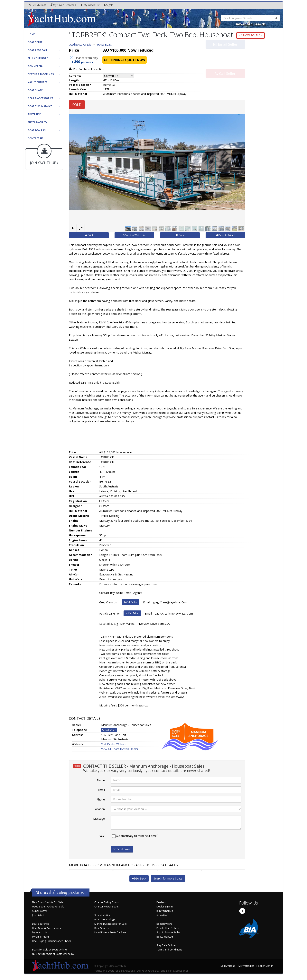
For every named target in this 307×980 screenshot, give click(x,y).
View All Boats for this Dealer (120, 750)
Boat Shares (102, 929)
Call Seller (225, 66)
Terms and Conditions (169, 951)
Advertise (34, 114)
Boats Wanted (165, 938)
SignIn (109, 5)
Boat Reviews (164, 925)
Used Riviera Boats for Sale (110, 933)
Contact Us (36, 138)
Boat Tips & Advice (40, 106)
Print (89, 236)
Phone (101, 800)
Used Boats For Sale (80, 45)
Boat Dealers (37, 130)
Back (180, 236)
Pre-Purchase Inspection (87, 70)
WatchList (90, 5)
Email (101, 791)
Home (31, 34)
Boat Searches (41, 925)
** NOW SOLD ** (254, 35)
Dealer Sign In (165, 908)
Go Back (139, 879)
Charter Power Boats (107, 908)
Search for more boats (168, 879)
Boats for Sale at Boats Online (49, 951)
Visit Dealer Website (114, 745)
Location (99, 810)
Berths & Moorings (41, 74)
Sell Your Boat (38, 58)
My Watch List (40, 933)
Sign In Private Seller (168, 933)
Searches (63, 5)
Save (102, 837)
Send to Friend (225, 236)
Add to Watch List (134, 236)
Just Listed (38, 916)
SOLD (77, 106)
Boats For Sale (38, 50)
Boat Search (36, 42)
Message (99, 820)
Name (101, 781)
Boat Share (35, 90)
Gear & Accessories (40, 98)
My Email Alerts (41, 938)
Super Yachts (40, 912)
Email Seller (225, 54)
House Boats (104, 45)
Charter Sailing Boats (107, 903)
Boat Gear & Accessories (47, 929)
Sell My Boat (37, 5)
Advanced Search (251, 24)
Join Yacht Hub (165, 912)
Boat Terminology (105, 920)
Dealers (161, 903)
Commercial (36, 66)
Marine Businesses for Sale (111, 925)
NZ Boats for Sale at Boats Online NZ (53, 955)
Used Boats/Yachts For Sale (48, 908)
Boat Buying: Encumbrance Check (51, 942)
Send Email (122, 850)
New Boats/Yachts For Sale (48, 903)
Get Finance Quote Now (125, 61)
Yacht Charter (38, 82)
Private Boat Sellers (168, 929)
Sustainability (38, 122)
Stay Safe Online (166, 946)
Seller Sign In (266, 967)
